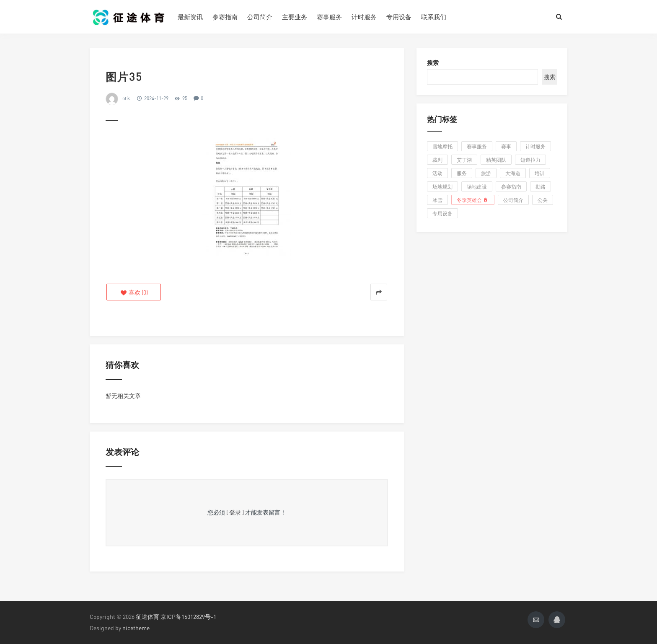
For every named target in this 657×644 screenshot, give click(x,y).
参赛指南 (225, 17)
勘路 (541, 187)
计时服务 (364, 17)
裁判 (437, 160)
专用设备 (399, 17)
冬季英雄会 (473, 200)
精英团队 (496, 160)
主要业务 (295, 17)
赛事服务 (329, 17)
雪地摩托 (442, 146)
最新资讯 (190, 17)
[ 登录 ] (235, 512)
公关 (543, 200)
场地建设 (477, 187)
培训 (540, 173)
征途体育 (147, 617)
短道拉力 (530, 160)
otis (126, 98)
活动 (437, 173)
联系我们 (434, 17)
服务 (462, 173)
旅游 (486, 173)
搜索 (433, 63)
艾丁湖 (464, 160)
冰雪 (437, 200)
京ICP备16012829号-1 (188, 617)
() (134, 292)
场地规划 (442, 187)
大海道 (513, 173)
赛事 (506, 146)
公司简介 (260, 17)
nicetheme (136, 628)
